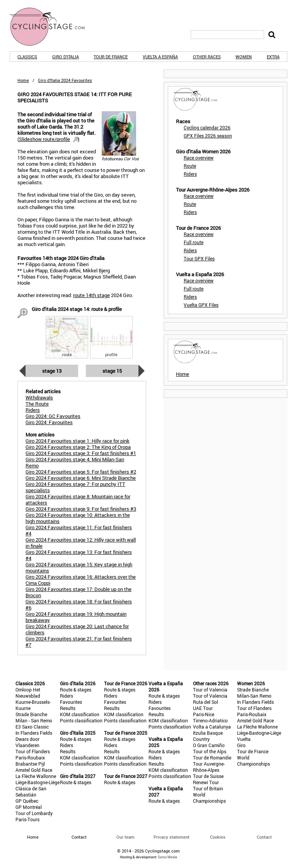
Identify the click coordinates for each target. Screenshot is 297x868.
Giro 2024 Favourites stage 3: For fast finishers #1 (81, 453)
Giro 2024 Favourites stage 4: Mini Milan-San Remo (75, 462)
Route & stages (76, 690)
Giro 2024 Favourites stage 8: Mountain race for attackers (78, 499)
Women (244, 57)
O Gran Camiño (209, 745)
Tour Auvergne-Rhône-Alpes (209, 767)
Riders (190, 174)
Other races (207, 57)
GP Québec (27, 801)
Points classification (81, 720)
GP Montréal (29, 807)
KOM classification (80, 714)
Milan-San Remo (254, 696)
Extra (273, 57)
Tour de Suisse (208, 776)
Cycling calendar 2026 (207, 127)
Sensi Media (167, 857)
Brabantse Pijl (30, 764)
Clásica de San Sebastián (31, 792)
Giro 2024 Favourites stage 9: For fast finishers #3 (81, 509)
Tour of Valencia (210, 690)
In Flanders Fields (34, 733)
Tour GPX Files (199, 258)
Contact (264, 837)
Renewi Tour (206, 782)
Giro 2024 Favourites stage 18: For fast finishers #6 (79, 605)
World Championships (209, 798)
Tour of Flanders (33, 751)
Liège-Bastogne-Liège (38, 782)
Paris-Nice (204, 714)
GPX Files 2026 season (208, 136)
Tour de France (111, 57)
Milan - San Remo (34, 720)
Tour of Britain (208, 788)
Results (68, 708)
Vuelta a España (160, 57)
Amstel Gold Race (34, 770)
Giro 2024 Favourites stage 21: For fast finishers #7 (79, 642)
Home (23, 80)
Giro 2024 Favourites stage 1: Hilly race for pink (78, 441)
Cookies (218, 837)
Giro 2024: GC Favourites (53, 416)
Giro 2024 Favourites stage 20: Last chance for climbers (77, 629)
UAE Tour (203, 708)
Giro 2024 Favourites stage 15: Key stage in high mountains (79, 567)
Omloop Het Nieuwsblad (28, 693)
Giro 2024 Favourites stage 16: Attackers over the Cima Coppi (81, 580)
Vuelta (244, 739)
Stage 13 (52, 371)
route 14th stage (91, 295)
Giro (241, 745)
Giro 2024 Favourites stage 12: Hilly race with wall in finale (81, 543)
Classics (27, 57)
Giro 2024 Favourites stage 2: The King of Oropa (78, 447)
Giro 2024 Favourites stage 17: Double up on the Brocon (79, 592)
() (48, 139)
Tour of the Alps (210, 751)
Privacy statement (172, 837)
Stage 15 (112, 371)
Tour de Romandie (212, 758)
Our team (125, 837)
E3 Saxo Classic (32, 727)
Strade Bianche (31, 714)
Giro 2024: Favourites (49, 422)
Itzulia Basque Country (208, 736)
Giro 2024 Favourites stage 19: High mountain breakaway (76, 617)
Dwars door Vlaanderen (27, 742)
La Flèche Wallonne (36, 776)
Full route (194, 242)
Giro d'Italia (66, 57)
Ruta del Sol (206, 702)
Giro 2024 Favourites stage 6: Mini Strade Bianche (81, 478)
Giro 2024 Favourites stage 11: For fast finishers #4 (79, 530)
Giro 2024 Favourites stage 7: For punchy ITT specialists (75, 487)
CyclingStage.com (52, 27)
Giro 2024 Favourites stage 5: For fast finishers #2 (81, 472)
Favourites (71, 702)
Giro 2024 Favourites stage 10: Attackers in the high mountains (78, 518)
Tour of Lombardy (34, 813)
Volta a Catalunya (212, 727)
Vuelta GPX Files (201, 305)
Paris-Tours (27, 819)
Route (190, 166)
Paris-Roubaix (30, 758)
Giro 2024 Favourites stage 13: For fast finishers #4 (79, 555)
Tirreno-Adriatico (210, 720)
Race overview (199, 158)
